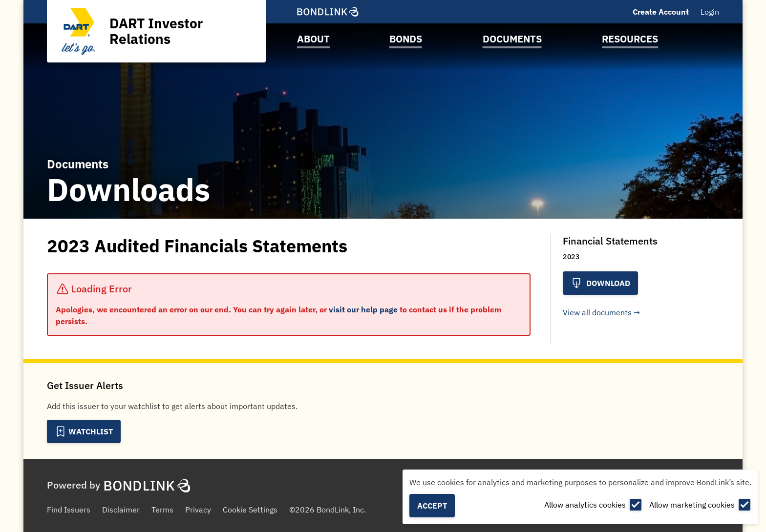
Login (710, 12)
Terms (162, 510)
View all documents (597, 312)
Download (600, 283)
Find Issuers (69, 510)
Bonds (406, 39)
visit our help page (363, 309)
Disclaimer (121, 510)
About (313, 39)
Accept (432, 506)
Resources (630, 39)
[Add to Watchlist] (84, 431)
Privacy (198, 510)
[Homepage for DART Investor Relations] (156, 31)
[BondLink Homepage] (328, 12)
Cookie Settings (250, 510)
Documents (512, 39)
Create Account (661, 12)
